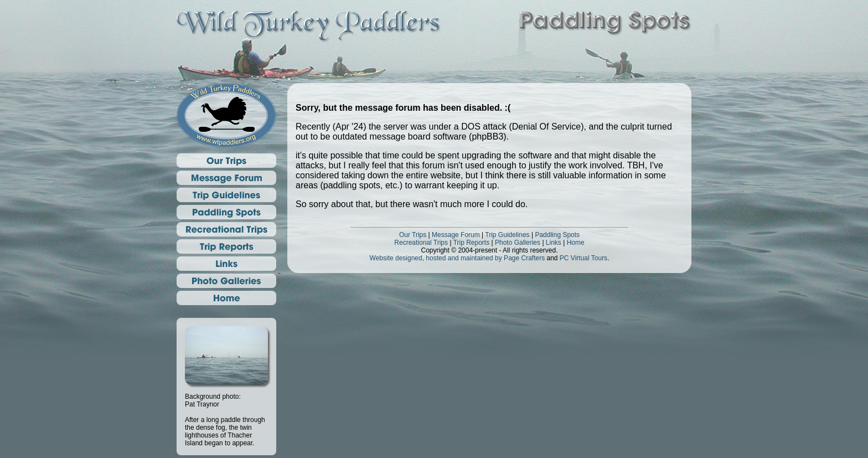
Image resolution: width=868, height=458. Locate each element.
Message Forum (456, 235)
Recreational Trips (421, 243)
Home (576, 243)
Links (554, 243)
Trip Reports (472, 243)
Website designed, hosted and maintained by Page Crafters (458, 258)
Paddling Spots (557, 235)
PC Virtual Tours (583, 258)
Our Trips (413, 235)
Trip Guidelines (507, 235)
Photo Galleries (518, 243)
